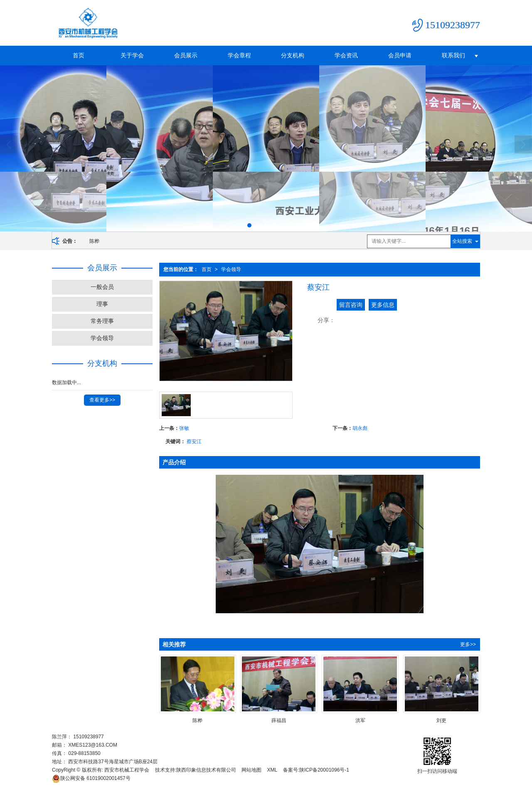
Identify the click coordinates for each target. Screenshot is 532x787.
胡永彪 (360, 428)
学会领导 (231, 269)
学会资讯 (346, 55)
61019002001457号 (91, 778)
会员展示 (186, 55)
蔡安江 (194, 442)
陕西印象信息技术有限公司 (206, 770)
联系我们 (453, 55)
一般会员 (102, 287)
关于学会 (132, 55)
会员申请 (400, 55)
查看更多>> (102, 400)
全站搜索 (462, 241)
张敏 (184, 428)
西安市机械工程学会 (127, 770)
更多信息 (383, 305)
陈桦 (94, 241)
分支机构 (293, 55)
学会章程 (239, 55)
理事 (102, 304)
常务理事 (102, 321)
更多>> (468, 644)
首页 (79, 55)
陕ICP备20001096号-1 (324, 770)
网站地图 (251, 770)
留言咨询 (351, 305)
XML (272, 770)
